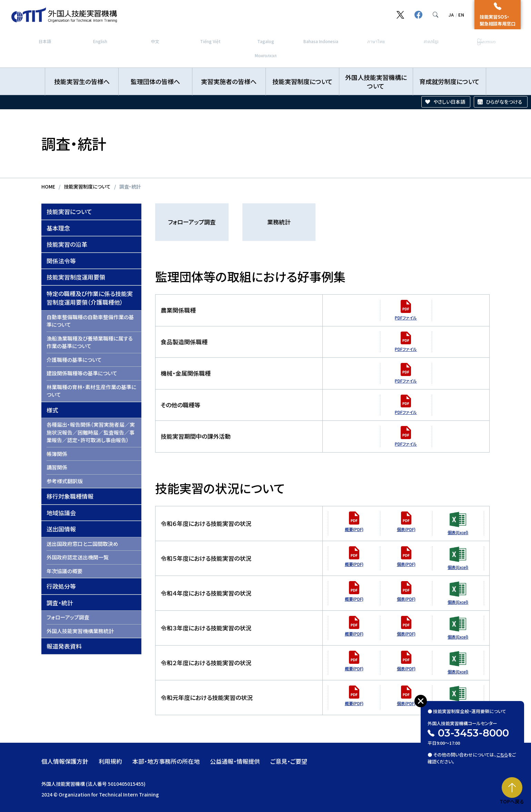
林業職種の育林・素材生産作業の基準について (91, 391)
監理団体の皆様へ (155, 81)
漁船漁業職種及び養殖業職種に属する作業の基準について (90, 342)
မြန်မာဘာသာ (486, 41)
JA (451, 15)
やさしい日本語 (449, 102)
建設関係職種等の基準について (82, 373)
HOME (48, 186)
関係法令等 (61, 261)
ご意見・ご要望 (289, 761)
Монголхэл (266, 55)
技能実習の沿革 (67, 244)
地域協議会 (61, 513)
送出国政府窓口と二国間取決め (82, 544)
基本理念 (58, 228)
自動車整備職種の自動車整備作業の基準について (90, 321)
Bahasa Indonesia (321, 41)
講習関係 (57, 467)
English (100, 41)
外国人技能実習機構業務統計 (80, 631)
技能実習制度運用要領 (76, 277)
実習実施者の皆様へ (229, 81)
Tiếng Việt (210, 41)
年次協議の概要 (64, 571)
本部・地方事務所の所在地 (166, 761)
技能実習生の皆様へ (82, 81)
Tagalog (266, 41)
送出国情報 (61, 529)
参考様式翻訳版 (65, 481)
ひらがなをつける (504, 102)
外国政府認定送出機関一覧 (78, 557)
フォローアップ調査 (68, 617)
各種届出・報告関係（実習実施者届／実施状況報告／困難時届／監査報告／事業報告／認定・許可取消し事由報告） (91, 432)
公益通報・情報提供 (235, 761)
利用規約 (110, 761)
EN (461, 15)
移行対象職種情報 (70, 496)
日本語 (45, 41)
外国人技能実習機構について (376, 82)
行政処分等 (61, 586)
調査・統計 (60, 603)
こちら (502, 755)
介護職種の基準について (74, 360)
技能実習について (69, 211)
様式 (52, 410)
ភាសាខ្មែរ (431, 41)
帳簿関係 (57, 454)
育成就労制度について (449, 81)
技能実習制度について (303, 81)
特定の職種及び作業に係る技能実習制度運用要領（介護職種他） (90, 298)
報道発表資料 (64, 646)
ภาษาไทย (376, 41)
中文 (155, 41)
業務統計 (279, 222)
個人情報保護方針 (65, 761)
